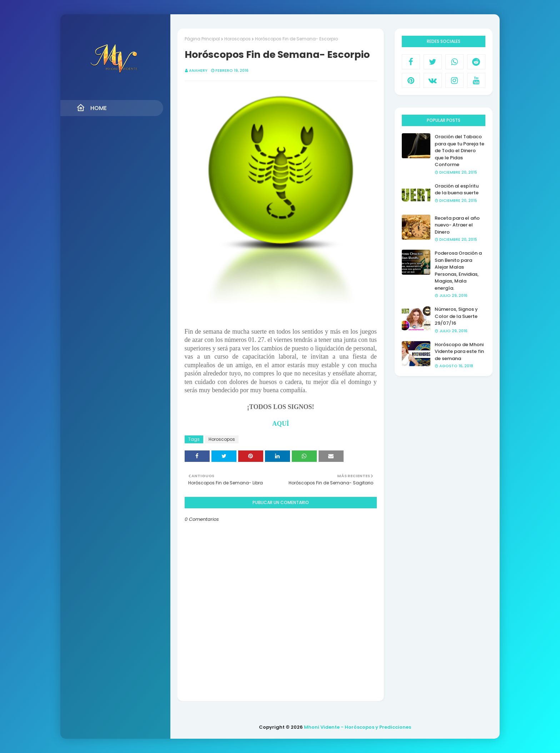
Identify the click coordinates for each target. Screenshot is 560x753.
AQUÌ (281, 424)
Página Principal (202, 39)
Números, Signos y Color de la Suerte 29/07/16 (456, 316)
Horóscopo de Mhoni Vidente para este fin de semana (459, 351)
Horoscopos (237, 39)
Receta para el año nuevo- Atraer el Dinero (457, 225)
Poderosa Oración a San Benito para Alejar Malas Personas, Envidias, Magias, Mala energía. (458, 271)
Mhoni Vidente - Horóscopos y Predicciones (357, 727)
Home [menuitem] (92, 108)
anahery (198, 70)
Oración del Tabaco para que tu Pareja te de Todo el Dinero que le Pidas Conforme (459, 151)
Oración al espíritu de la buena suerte (457, 190)
